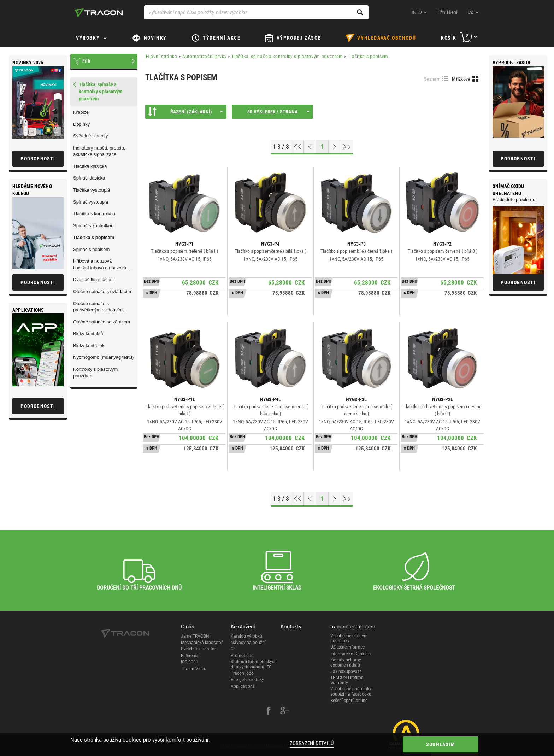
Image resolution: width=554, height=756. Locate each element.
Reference (190, 656)
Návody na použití (248, 643)
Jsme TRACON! (196, 636)
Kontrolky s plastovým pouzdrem (95, 373)
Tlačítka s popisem (94, 237)
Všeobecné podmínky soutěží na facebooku (351, 691)
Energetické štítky (247, 680)
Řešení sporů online (349, 701)
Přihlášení (447, 12)
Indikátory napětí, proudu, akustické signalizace (99, 151)
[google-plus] (284, 711)
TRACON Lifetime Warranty (347, 680)
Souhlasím (441, 744)
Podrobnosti (518, 159)
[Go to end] (347, 147)
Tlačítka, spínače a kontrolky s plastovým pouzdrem (287, 57)
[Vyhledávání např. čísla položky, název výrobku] (256, 12)
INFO (417, 12)
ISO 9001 (190, 662)
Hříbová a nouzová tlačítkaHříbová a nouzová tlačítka (100, 265)
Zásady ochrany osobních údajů (346, 662)
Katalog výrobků (246, 636)
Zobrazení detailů (312, 743)
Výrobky (88, 38)
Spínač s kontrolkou (93, 226)
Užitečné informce (347, 647)
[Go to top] (298, 147)
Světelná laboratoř (198, 649)
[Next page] (335, 147)
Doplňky (81, 124)
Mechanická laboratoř (202, 643)
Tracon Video (194, 669)
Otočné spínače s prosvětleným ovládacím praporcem (98, 307)
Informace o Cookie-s (350, 654)
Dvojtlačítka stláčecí (93, 279)
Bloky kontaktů (88, 333)
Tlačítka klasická (90, 166)
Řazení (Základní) (185, 112)
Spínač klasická (89, 178)
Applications (243, 686)
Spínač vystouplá (91, 202)
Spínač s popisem (91, 249)
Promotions (242, 656)
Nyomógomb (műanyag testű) (103, 357)
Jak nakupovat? (346, 672)
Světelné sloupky (90, 136)
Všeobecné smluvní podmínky (349, 638)
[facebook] (269, 711)
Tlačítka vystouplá (92, 190)
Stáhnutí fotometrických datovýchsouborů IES (254, 664)
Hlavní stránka (162, 57)
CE (233, 649)
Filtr (87, 61)
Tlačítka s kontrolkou (94, 214)
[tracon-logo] (99, 13)
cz (471, 12)
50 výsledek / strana (278, 112)
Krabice (81, 112)
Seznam (432, 79)
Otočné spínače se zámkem (102, 322)
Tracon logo (242, 673)
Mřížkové (461, 79)
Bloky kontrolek (89, 345)
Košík (449, 38)
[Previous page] (310, 147)
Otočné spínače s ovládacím (102, 291)
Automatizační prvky (204, 57)
